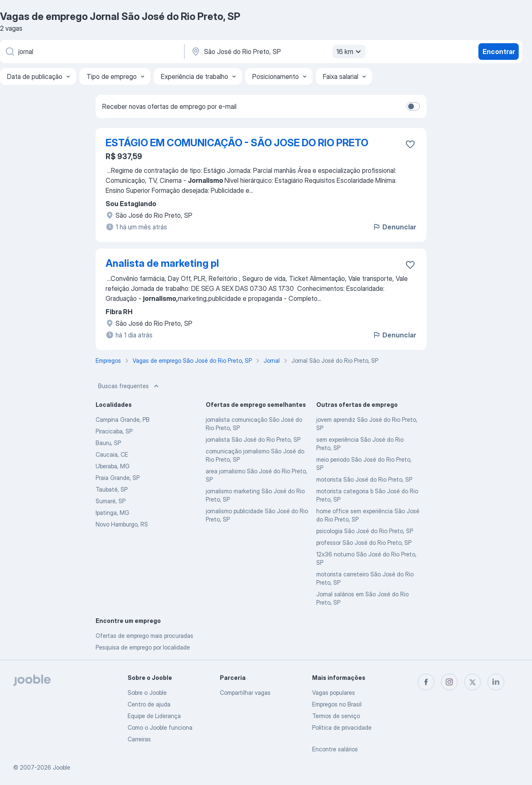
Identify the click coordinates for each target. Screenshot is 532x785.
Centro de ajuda (149, 704)
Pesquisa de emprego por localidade (143, 647)
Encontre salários (335, 749)
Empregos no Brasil (337, 704)
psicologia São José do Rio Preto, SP (365, 531)
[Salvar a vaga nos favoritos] (410, 144)
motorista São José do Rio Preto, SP (364, 479)
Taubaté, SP (112, 489)
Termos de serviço (336, 716)
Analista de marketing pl (162, 263)
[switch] (413, 106)
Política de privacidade (342, 727)
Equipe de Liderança (154, 716)
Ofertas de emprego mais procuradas (144, 636)
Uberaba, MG (113, 466)
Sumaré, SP (111, 501)
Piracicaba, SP (114, 431)
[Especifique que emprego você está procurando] (91, 52)
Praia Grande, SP (118, 478)
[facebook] (426, 682)
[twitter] (473, 682)
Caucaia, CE (112, 454)
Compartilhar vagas (245, 693)
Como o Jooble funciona (160, 727)
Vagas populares (334, 693)
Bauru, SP (108, 443)
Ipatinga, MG (112, 513)
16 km (350, 52)
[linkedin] (496, 682)
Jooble (62, 767)
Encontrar (499, 52)
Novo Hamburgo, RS (122, 524)
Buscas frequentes (129, 386)
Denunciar (394, 227)
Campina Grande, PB (123, 420)
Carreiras (139, 739)
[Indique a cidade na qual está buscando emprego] (277, 52)
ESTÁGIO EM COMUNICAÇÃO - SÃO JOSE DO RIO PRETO (237, 143)
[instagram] (449, 682)
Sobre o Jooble (147, 693)
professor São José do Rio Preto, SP (364, 543)
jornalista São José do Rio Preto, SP (253, 439)
